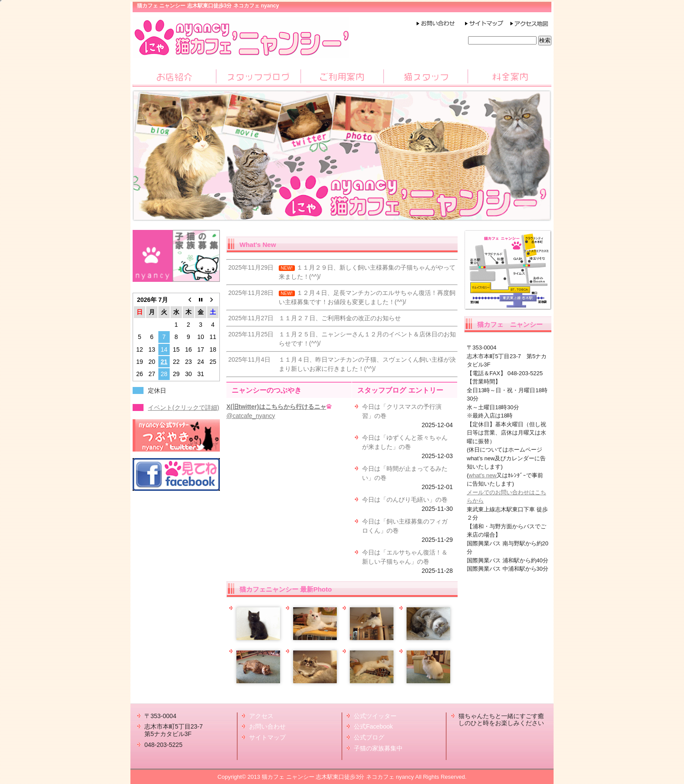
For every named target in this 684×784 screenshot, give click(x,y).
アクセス (261, 716)
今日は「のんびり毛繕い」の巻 (405, 500)
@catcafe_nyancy (251, 416)
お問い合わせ (267, 726)
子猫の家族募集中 (378, 748)
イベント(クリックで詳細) (183, 407)
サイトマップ (267, 737)
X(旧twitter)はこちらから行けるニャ (276, 407)
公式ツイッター (375, 716)
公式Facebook (373, 726)
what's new (482, 475)
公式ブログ (369, 737)
